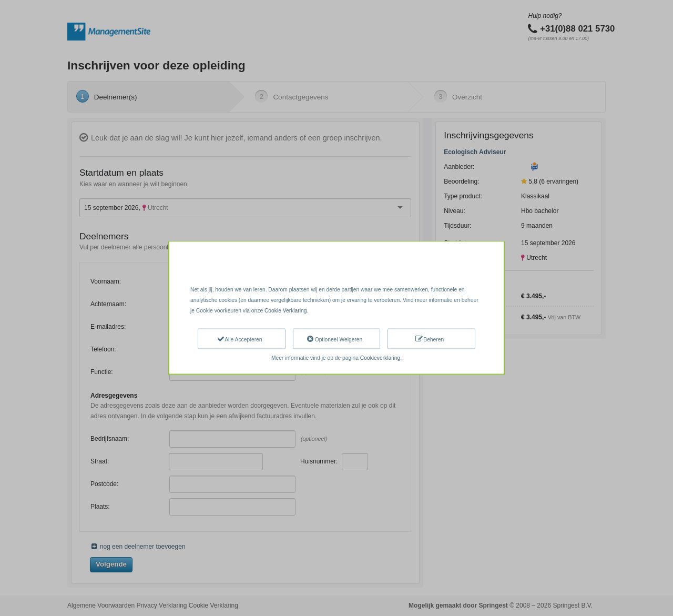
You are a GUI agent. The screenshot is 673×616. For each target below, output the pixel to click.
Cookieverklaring (380, 358)
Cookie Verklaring (285, 310)
